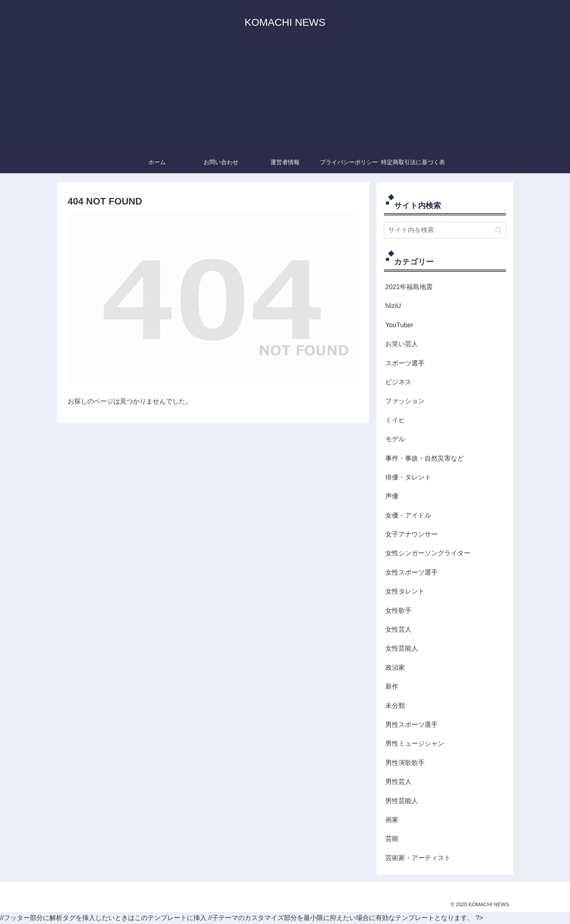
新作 (392, 686)
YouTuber (399, 325)
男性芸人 (398, 782)
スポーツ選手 (405, 363)
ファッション (405, 401)
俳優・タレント (408, 477)
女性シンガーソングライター (428, 553)
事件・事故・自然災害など (425, 458)
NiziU (393, 306)
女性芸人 (398, 629)
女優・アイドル (408, 515)
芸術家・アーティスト (418, 858)
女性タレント (405, 591)
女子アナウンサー (412, 534)
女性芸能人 (402, 648)
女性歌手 (398, 611)
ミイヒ (395, 420)
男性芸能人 (402, 801)
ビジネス (398, 382)
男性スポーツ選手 (412, 725)
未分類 (395, 706)
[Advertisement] (285, 97)
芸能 (392, 839)
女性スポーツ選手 (412, 572)
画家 (392, 820)
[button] (499, 230)
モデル (395, 439)
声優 (392, 496)
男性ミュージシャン (415, 743)
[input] (445, 230)
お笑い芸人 (402, 344)
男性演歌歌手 (405, 763)
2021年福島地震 (409, 287)
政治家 (395, 668)
